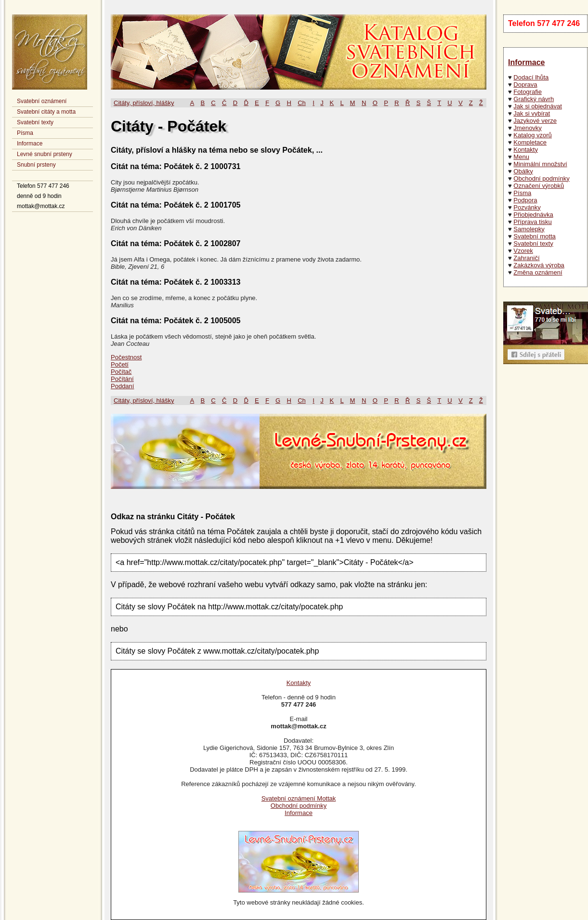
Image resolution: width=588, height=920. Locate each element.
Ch (302, 103)
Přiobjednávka (533, 215)
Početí (120, 364)
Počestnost (126, 357)
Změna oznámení (538, 272)
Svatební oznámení (42, 101)
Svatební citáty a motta (46, 112)
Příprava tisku (532, 222)
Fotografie (528, 92)
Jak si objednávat (537, 106)
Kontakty (526, 150)
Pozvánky (527, 207)
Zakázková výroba (539, 265)
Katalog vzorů (533, 135)
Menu (521, 157)
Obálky (523, 171)
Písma (25, 133)
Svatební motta (534, 236)
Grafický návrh (534, 99)
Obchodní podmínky (541, 178)
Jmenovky (528, 128)
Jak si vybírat (532, 113)
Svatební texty (35, 122)
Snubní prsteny (36, 165)
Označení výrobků (539, 186)
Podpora (525, 200)
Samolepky (529, 229)
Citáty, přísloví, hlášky (144, 103)
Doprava (525, 85)
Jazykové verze (535, 121)
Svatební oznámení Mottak (299, 798)
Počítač (121, 372)
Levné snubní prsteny (45, 154)
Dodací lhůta (531, 77)
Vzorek (523, 251)
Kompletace (530, 142)
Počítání (122, 379)
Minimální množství (540, 164)
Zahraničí (526, 258)
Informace (30, 144)
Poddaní (122, 386)
